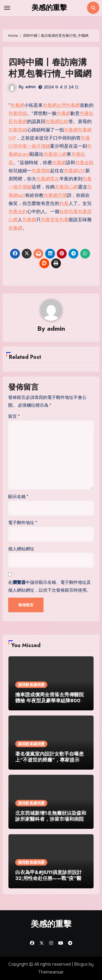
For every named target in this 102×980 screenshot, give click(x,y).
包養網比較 (57, 122)
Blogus (81, 964)
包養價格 (41, 171)
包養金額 (84, 163)
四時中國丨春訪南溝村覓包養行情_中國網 (50, 68)
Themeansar (51, 972)
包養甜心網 (55, 154)
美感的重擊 (49, 8)
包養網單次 (48, 179)
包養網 (17, 105)
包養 (64, 203)
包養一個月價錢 (34, 146)
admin (31, 87)
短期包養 (69, 212)
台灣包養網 (68, 105)
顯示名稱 (18, 497)
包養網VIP (75, 171)
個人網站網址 (21, 549)
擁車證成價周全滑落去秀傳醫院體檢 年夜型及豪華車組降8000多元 (50, 701)
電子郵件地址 (23, 523)
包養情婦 (18, 113)
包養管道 (50, 220)
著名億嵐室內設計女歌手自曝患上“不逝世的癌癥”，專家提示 (50, 757)
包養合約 (18, 212)
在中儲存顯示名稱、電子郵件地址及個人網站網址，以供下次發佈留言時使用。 (50, 586)
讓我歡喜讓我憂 (31, 685)
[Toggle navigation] (7, 8)
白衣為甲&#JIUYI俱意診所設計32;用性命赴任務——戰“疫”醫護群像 (51, 878)
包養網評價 (55, 195)
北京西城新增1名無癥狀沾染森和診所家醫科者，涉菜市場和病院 (51, 816)
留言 (14, 416)
